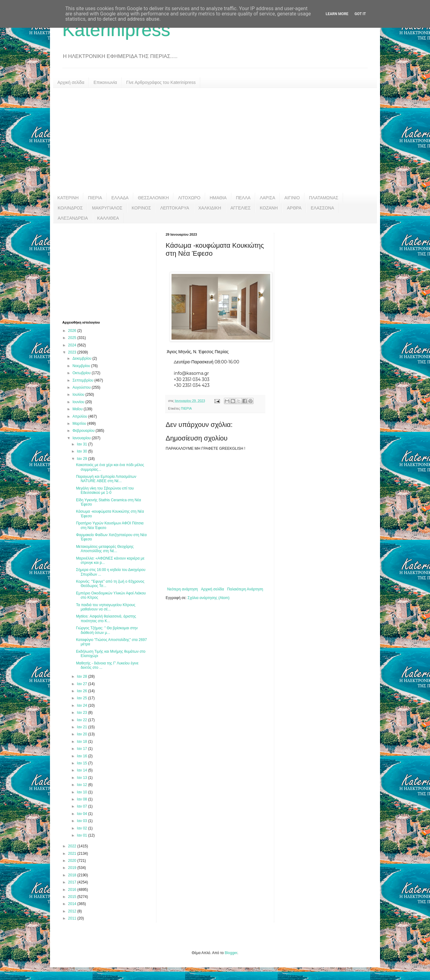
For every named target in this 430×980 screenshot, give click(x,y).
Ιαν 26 (82, 691)
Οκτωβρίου (82, 373)
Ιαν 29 (82, 459)
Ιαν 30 (82, 451)
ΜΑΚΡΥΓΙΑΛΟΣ (107, 208)
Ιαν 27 (82, 684)
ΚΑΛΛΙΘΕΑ (108, 218)
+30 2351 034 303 (191, 379)
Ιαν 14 (82, 770)
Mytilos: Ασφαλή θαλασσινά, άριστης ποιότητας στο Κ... (106, 618)
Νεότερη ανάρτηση (182, 589)
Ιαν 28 (82, 676)
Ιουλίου (79, 395)
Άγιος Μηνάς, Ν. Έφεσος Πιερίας (197, 352)
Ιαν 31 (82, 444)
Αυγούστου (82, 387)
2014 (73, 904)
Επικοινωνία (105, 82)
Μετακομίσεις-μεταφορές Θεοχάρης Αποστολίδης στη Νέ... (105, 549)
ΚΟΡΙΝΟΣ (141, 208)
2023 (73, 352)
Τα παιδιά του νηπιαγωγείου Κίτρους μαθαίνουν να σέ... (106, 607)
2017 (73, 882)
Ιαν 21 (82, 727)
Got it (360, 14)
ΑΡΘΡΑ (294, 208)
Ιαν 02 (82, 828)
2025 (73, 338)
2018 (73, 875)
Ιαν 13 (82, 778)
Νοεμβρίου (82, 366)
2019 (73, 868)
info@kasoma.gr (191, 373)
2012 (73, 911)
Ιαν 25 (82, 698)
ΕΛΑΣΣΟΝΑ (322, 208)
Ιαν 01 (82, 835)
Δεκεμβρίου (83, 358)
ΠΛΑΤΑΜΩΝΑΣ (324, 198)
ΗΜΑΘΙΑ (218, 198)
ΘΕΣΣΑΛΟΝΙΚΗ (153, 198)
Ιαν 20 (82, 734)
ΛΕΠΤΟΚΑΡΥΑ (175, 208)
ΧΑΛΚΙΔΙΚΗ (210, 208)
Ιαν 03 (82, 821)
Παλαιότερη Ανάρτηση (245, 589)
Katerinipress (116, 30)
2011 (73, 918)
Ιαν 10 (82, 792)
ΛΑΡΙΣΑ (267, 198)
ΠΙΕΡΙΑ (95, 198)
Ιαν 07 (82, 806)
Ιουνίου (79, 402)
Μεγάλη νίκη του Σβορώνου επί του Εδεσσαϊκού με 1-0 (105, 490)
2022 (73, 846)
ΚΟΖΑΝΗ (269, 208)
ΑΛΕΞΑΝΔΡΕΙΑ (73, 218)
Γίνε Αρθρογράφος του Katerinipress (161, 82)
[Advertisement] (215, 140)
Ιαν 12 (82, 785)
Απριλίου (80, 416)
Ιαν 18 (82, 742)
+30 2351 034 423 (192, 385)
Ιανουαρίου (82, 438)
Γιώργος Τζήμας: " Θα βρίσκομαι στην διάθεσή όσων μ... (107, 630)
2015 (73, 897)
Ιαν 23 (82, 713)
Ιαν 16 (82, 756)
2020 (73, 861)
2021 (73, 854)
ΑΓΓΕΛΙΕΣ (240, 208)
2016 (73, 890)
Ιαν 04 (82, 814)
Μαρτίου (80, 424)
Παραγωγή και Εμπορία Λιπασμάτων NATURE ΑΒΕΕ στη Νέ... (106, 479)
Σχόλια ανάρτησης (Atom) (209, 598)
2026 (73, 331)
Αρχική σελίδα (71, 82)
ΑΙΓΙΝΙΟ (292, 198)
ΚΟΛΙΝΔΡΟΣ (70, 208)
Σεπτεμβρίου (83, 380)
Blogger (231, 953)
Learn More (337, 14)
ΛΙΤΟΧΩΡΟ (189, 198)
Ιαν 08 (82, 799)
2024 (73, 345)
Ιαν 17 (82, 749)
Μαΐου (78, 409)
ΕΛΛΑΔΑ (120, 198)
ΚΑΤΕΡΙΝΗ (68, 198)
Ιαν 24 (82, 705)
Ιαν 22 (82, 720)
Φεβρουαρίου (84, 431)
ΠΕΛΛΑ (243, 198)
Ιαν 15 (82, 763)
